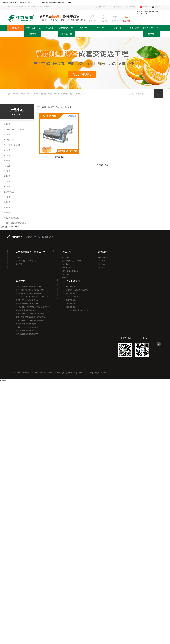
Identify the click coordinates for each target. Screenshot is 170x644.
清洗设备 (7, 155)
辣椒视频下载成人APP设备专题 (77, 290)
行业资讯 (102, 264)
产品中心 (59, 107)
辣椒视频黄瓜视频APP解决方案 (67, 31)
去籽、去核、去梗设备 (12, 145)
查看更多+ (66, 278)
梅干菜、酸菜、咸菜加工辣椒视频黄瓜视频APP (33, 307)
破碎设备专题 (71, 293)
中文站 (145, 7)
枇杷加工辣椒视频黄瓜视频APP (27, 334)
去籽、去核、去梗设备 (70, 271)
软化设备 (7, 171)
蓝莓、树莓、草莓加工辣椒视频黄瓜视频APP (32, 317)
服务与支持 (134, 28)
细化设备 (7, 187)
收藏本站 (132, 7)
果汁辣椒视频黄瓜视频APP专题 (77, 310)
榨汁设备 (7, 124)
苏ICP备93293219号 (69, 373)
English (158, 7)
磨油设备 (7, 176)
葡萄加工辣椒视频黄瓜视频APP (27, 324)
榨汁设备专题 (71, 286)
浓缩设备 (7, 202)
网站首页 (16, 28)
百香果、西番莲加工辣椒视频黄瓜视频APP (31, 314)
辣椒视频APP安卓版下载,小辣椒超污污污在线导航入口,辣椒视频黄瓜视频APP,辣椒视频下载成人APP (35, 2)
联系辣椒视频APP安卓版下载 (151, 31)
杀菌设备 (7, 207)
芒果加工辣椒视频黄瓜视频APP (27, 303)
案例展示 (84, 28)
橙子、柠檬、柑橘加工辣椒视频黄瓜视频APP (32, 290)
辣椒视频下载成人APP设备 (14, 129)
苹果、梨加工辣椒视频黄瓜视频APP (29, 286)
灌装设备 (7, 213)
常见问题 (102, 268)
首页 (52, 107)
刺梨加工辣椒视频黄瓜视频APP (27, 331)
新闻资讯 (100, 28)
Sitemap (104, 373)
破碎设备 (7, 135)
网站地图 (105, 7)
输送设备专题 (71, 300)
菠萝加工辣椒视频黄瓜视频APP (27, 310)
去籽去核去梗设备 (73, 297)
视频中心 (117, 28)
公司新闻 (102, 261)
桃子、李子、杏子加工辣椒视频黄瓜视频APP (32, 297)
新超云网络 (94, 373)
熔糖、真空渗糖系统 (11, 218)
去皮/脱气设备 (9, 192)
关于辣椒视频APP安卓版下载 (33, 31)
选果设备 (7, 161)
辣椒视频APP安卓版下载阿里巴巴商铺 (40, 237)
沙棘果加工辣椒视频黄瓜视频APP (28, 327)
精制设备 (7, 197)
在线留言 (119, 7)
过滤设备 (7, 181)
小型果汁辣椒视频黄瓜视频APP (16, 223)
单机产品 (50, 28)
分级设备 (7, 166)
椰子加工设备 (9, 140)
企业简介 (19, 257)
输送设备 (7, 150)
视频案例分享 (103, 257)
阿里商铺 (126, 21)
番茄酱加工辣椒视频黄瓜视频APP (28, 300)
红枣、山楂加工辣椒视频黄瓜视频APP (29, 320)
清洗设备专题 (71, 303)
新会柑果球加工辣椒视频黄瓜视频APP (29, 293)
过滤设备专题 (71, 307)
